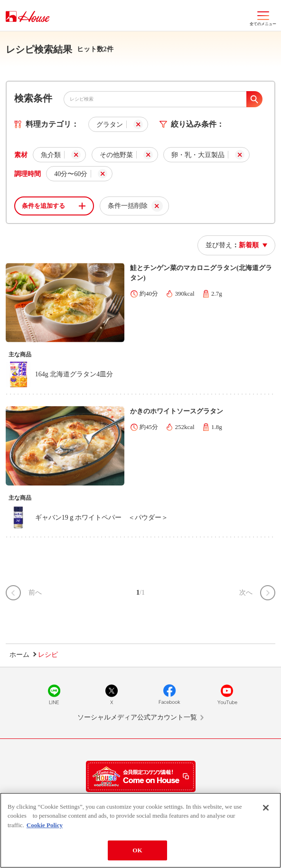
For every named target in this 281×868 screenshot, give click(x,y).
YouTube (227, 694)
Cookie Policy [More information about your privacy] (45, 825)
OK (137, 850)
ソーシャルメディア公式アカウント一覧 (137, 717)
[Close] (266, 808)
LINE (54, 694)
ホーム (19, 655)
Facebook (169, 694)
